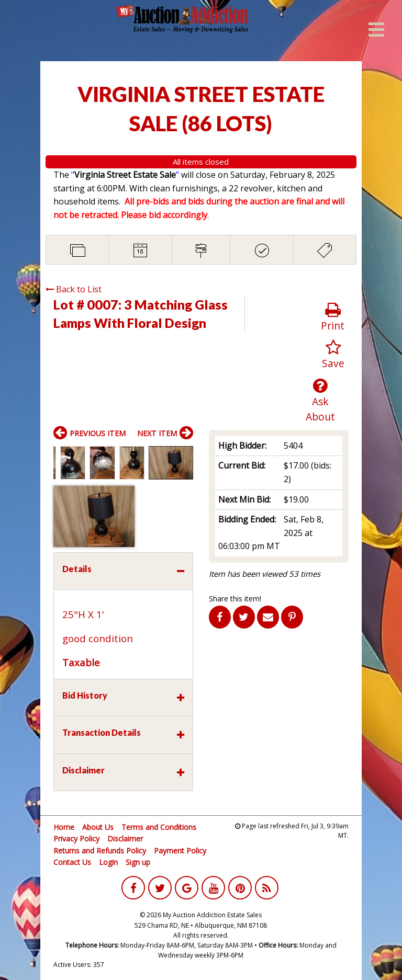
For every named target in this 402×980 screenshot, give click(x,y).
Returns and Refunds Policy (100, 851)
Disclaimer (125, 839)
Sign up (138, 862)
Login (108, 862)
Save (333, 355)
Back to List (74, 289)
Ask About (321, 401)
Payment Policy (180, 851)
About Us (98, 827)
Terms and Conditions (159, 827)
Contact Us (72, 862)
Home (64, 827)
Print (333, 317)
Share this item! (235, 599)
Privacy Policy (76, 839)
